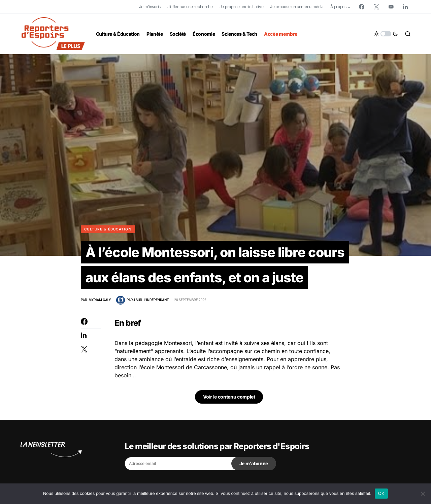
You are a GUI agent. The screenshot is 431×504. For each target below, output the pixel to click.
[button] (386, 34)
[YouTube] (391, 7)
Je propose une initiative (242, 7)
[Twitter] (376, 7)
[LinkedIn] (405, 7)
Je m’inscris (150, 7)
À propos (338, 7)
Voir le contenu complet (229, 397)
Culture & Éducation (108, 229)
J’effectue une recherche (190, 7)
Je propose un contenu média (297, 7)
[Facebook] (362, 7)
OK (381, 493)
